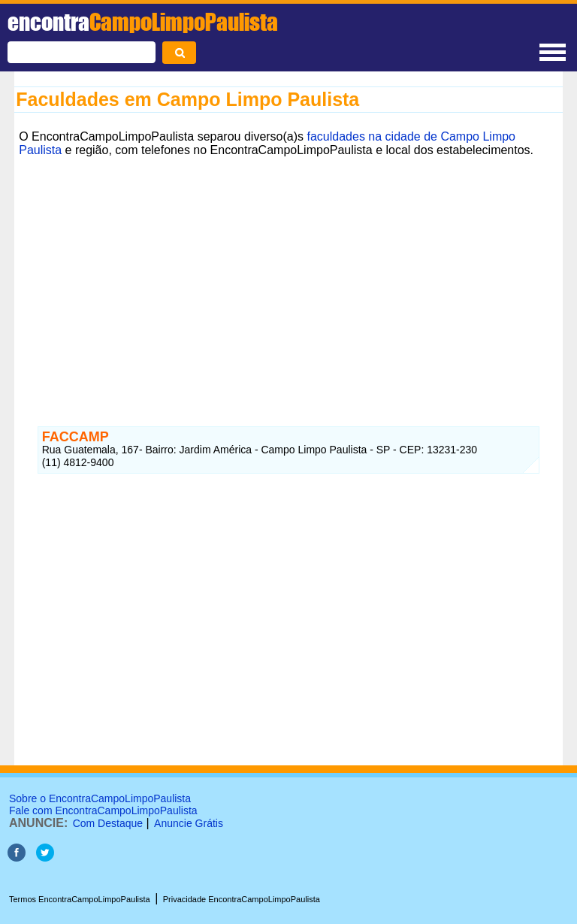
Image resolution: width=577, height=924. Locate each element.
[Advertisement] (288, 267)
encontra (143, 22)
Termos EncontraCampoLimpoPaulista (80, 899)
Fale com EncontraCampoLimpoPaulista (103, 810)
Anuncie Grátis (189, 823)
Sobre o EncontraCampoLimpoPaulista (100, 798)
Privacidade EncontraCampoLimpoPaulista (242, 899)
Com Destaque (108, 823)
